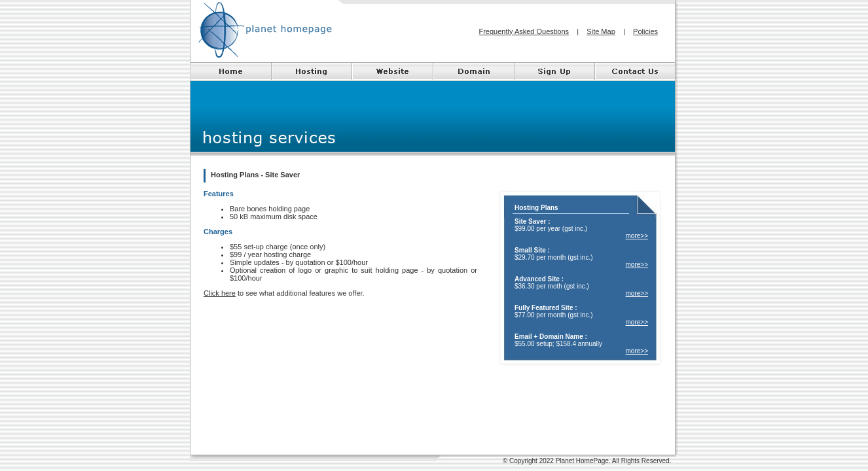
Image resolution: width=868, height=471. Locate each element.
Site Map (601, 31)
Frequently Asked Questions (524, 31)
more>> (637, 236)
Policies (645, 31)
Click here (220, 293)
